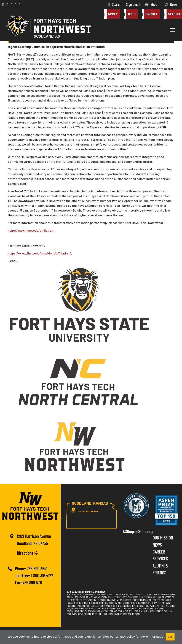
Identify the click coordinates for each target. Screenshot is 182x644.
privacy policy (125, 636)
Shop (151, 4)
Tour (130, 14)
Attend (172, 14)
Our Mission (163, 537)
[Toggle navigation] (172, 30)
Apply (111, 14)
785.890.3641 (37, 568)
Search (115, 4)
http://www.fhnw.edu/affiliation (30, 230)
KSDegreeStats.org (136, 531)
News (171, 4)
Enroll (150, 14)
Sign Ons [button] (133, 4)
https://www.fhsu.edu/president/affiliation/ (39, 253)
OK (170, 637)
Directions (28, 553)
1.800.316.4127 (42, 575)
